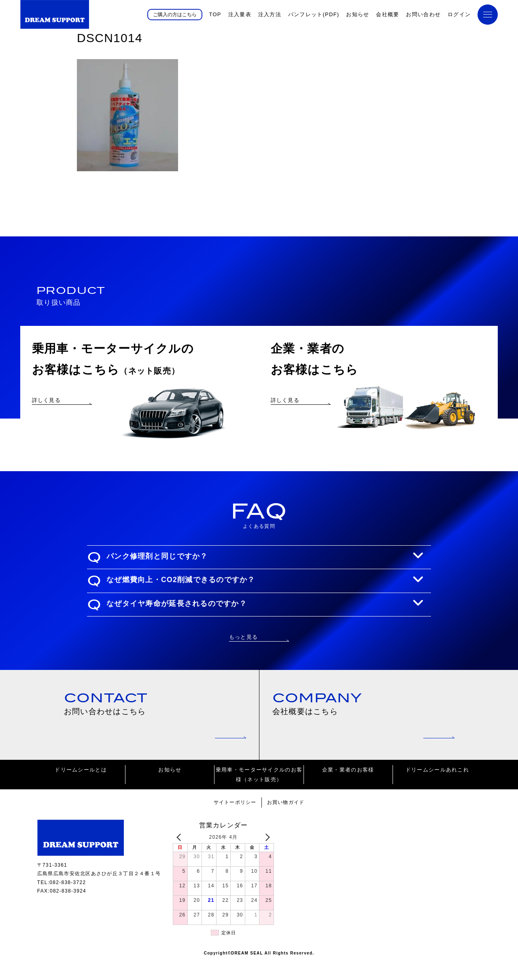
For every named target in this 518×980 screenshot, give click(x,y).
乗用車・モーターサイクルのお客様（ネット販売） (259, 793)
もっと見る (243, 653)
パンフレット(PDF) (314, 14)
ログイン (459, 14)
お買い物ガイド (287, 821)
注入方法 (270, 14)
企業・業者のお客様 (348, 788)
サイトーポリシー (234, 821)
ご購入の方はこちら (175, 14)
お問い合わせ (423, 14)
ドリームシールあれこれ (437, 788)
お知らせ (358, 14)
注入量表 (240, 14)
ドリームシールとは (81, 788)
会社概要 (387, 14)
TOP (215, 14)
